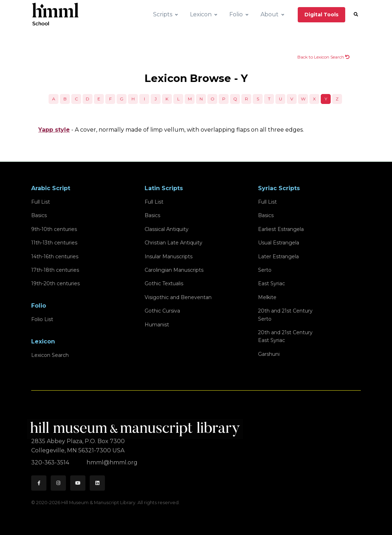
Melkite (267, 297)
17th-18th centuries (55, 270)
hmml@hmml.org (112, 462)
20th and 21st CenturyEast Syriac (285, 336)
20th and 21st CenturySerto (285, 315)
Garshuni (269, 354)
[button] (356, 15)
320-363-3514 (51, 462)
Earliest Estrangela (281, 229)
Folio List (42, 319)
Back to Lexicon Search (323, 57)
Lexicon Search (50, 355)
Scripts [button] (163, 14)
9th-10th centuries (54, 229)
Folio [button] (236, 14)
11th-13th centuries (54, 243)
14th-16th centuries (55, 257)
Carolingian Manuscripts (174, 270)
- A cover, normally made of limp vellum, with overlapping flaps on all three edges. (171, 130)
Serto (265, 270)
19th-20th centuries (55, 283)
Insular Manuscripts (169, 257)
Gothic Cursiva (162, 311)
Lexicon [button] (201, 14)
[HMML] (137, 426)
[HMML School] (55, 15)
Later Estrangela (278, 257)
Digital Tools (321, 15)
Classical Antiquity (167, 229)
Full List (41, 202)
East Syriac (271, 283)
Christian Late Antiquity (173, 243)
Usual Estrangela (279, 243)
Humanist (157, 325)
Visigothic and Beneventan (178, 297)
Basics (39, 215)
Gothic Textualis (164, 283)
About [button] (270, 14)
